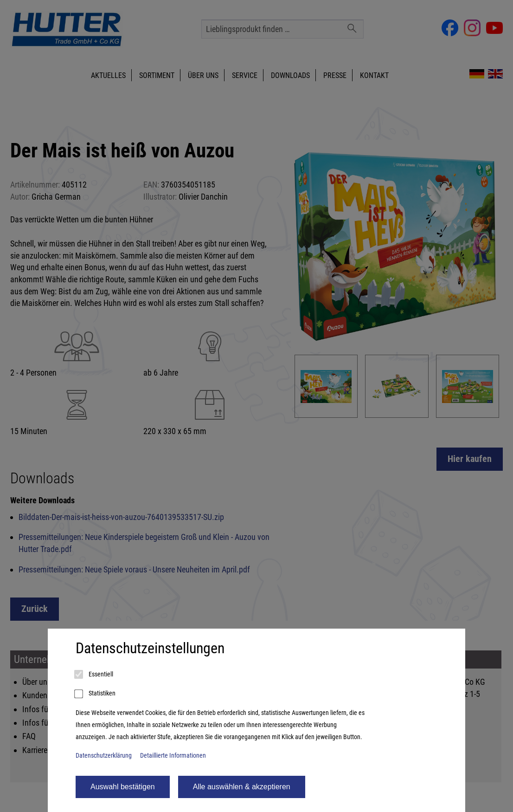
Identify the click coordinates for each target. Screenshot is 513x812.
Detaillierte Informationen (173, 756)
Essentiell (94, 675)
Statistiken (96, 694)
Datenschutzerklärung (104, 756)
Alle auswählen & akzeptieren (242, 787)
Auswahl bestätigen (123, 787)
